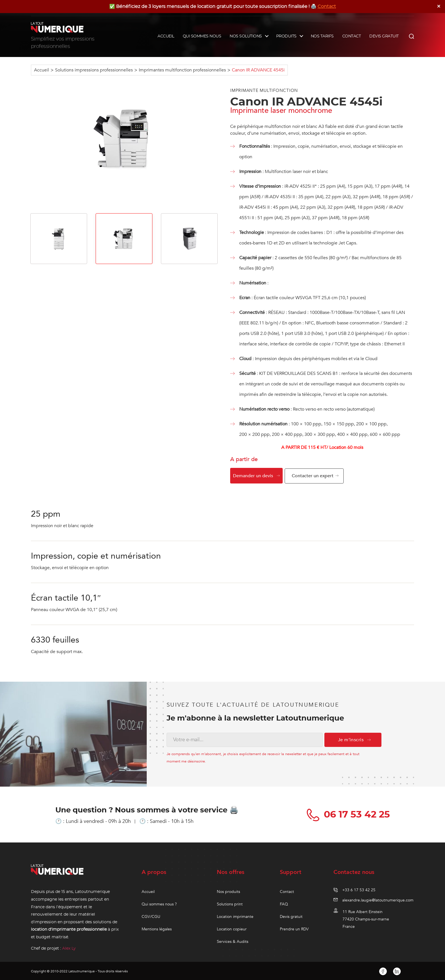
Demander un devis (253, 476)
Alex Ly (69, 948)
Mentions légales (157, 928)
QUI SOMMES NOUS (202, 36)
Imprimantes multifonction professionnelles (182, 70)
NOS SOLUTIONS (246, 36)
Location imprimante (235, 916)
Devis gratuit (291, 916)
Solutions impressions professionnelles (94, 70)
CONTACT (352, 36)
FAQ (284, 903)
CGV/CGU (151, 916)
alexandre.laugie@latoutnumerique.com (378, 899)
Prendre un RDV (294, 928)
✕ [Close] (439, 6)
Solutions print (230, 903)
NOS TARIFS (322, 36)
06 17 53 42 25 (350, 814)
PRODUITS (286, 36)
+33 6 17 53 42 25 (359, 889)
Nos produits (228, 891)
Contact (327, 7)
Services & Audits (233, 941)
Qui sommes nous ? (159, 903)
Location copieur (232, 928)
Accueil (42, 70)
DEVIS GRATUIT (384, 36)
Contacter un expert (314, 476)
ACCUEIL (166, 36)
